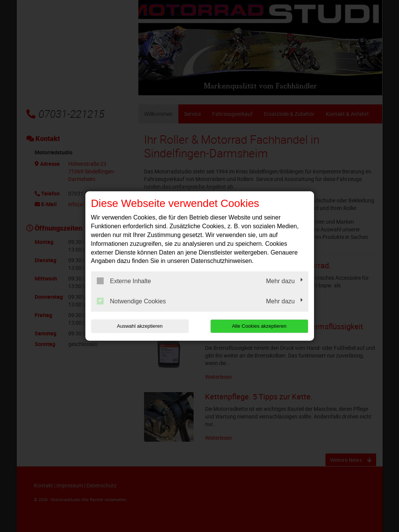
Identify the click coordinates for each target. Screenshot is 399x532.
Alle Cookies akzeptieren (259, 326)
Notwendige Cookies (131, 301)
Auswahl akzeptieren (140, 326)
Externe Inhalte (124, 281)
